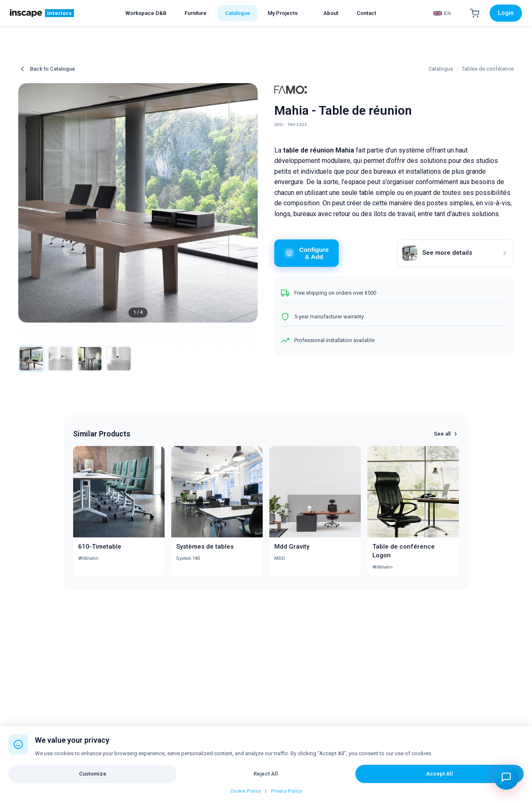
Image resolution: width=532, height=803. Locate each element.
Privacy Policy (286, 791)
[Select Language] (442, 13)
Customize (93, 774)
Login (506, 13)
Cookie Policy (245, 791)
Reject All (266, 774)
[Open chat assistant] (506, 777)
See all (446, 438)
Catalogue (441, 69)
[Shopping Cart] (475, 13)
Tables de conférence (488, 69)
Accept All (440, 774)
